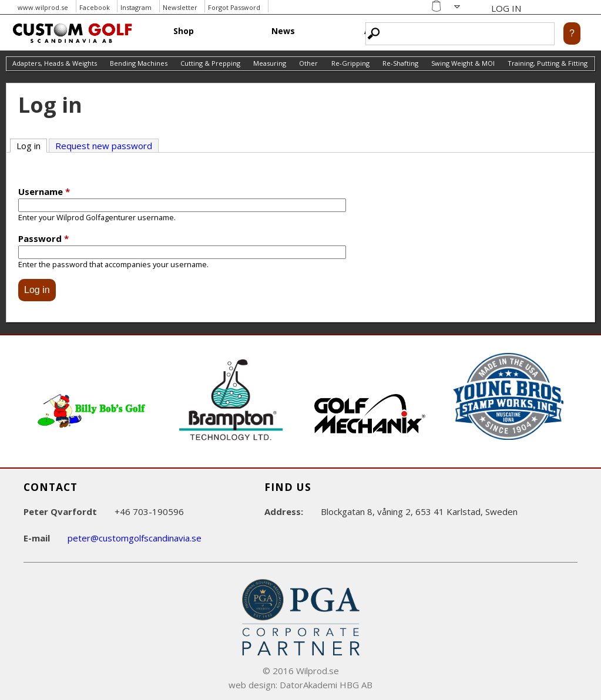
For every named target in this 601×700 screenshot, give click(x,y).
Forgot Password (234, 7)
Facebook (95, 7)
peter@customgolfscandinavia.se (135, 538)
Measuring (270, 63)
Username (44, 191)
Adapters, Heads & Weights (55, 63)
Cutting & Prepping (210, 63)
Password (43, 238)
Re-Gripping (350, 63)
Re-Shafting (400, 63)
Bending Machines (139, 63)
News (283, 31)
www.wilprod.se (43, 7)
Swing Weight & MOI (463, 63)
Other (308, 63)
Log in (32, 145)
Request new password (104, 146)
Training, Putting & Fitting (548, 63)
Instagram (136, 7)
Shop (184, 31)
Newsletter (180, 7)
